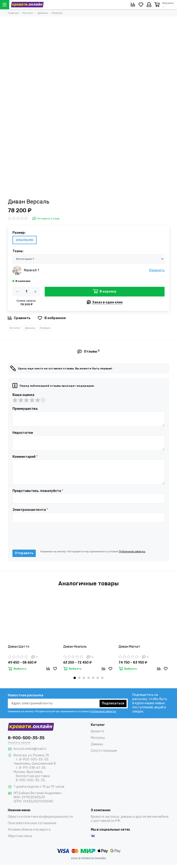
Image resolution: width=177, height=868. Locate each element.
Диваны (30, 328)
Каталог (15, 328)
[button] (75, 678)
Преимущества (25, 409)
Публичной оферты (132, 551)
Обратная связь (20, 836)
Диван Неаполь (75, 647)
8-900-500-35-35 (26, 738)
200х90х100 (25, 240)
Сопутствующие (104, 751)
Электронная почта (30, 510)
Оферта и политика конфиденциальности (40, 817)
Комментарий (25, 457)
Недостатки (23, 433)
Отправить (24, 553)
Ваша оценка (23, 395)
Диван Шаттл (19, 647)
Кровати (97, 731)
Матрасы (98, 738)
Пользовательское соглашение (32, 823)
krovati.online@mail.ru (30, 749)
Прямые (45, 328)
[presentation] (47, 536)
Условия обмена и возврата (29, 830)
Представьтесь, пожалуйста (38, 491)
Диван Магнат (129, 647)
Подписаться (113, 703)
